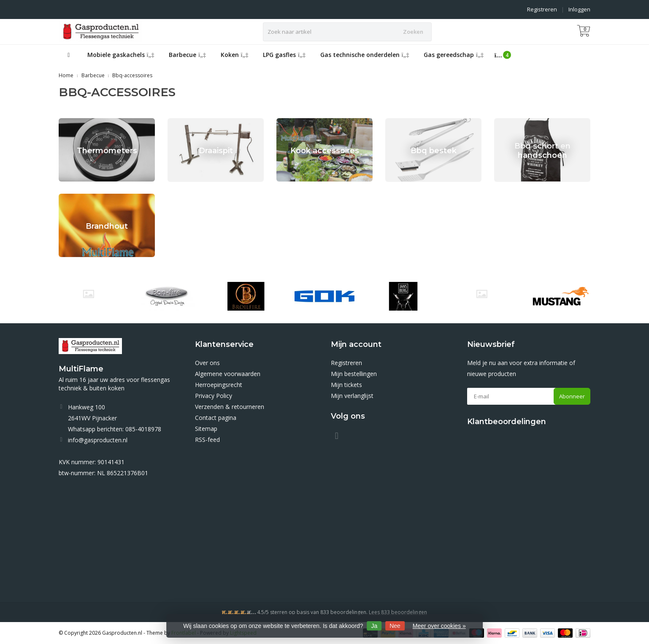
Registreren (542, 9)
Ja (375, 626)
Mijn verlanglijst (352, 396)
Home (66, 75)
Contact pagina (216, 418)
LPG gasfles (284, 55)
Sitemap (206, 429)
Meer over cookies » (439, 626)
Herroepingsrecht (219, 385)
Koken (235, 55)
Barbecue (187, 55)
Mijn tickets (346, 385)
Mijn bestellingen (354, 374)
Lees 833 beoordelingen (398, 612)
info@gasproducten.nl (98, 440)
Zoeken (413, 32)
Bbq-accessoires (132, 75)
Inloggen (579, 9)
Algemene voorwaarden (228, 374)
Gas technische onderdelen (365, 55)
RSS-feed (207, 440)
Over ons (207, 363)
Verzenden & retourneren (230, 407)
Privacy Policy (214, 396)
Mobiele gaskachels (121, 55)
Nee (395, 626)
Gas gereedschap (454, 55)
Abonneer (572, 396)
